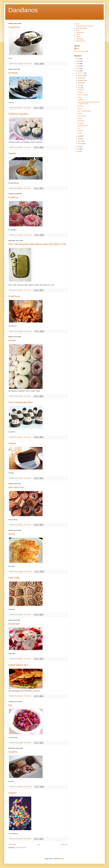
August (80, 83)
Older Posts (64, 845)
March (80, 141)
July (79, 85)
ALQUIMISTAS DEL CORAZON (85, 26)
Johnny (78, 35)
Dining (12, 534)
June (79, 88)
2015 (78, 151)
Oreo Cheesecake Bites (21, 402)
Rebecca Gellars (81, 41)
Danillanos (23, 10)
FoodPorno (14, 27)
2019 (78, 68)
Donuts (12, 340)
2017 (78, 147)
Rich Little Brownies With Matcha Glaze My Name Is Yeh (37, 244)
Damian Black (80, 32)
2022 (78, 61)
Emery (78, 30)
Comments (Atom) (21, 848)
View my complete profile (81, 51)
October (80, 78)
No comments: (28, 64)
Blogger (62, 859)
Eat (10, 705)
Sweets (12, 153)
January (80, 143)
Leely (78, 24)
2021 (78, 64)
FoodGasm (14, 624)
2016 (78, 149)
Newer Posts (12, 845)
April (79, 139)
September (81, 80)
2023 (78, 59)
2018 (78, 71)
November (81, 76)
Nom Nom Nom (16, 487)
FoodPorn (13, 197)
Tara (78, 48)
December (81, 73)
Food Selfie (14, 578)
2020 (78, 66)
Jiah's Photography (81, 28)
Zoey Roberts (80, 39)
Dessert (12, 793)
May (79, 136)
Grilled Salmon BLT (18, 665)
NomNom (13, 73)
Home (39, 845)
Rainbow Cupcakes (18, 114)
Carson (78, 37)
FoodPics (13, 752)
